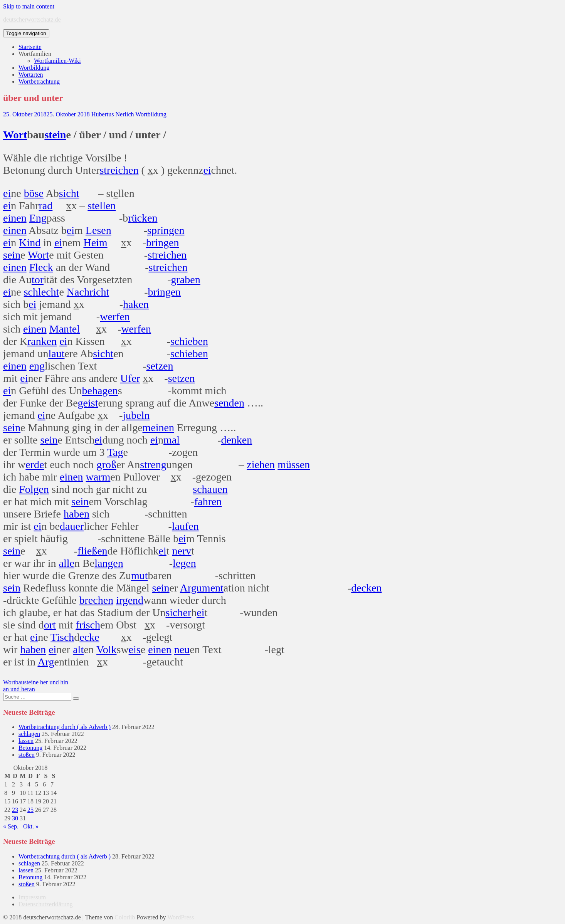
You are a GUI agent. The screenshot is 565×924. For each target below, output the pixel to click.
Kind (30, 243)
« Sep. (11, 826)
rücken (143, 218)
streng (153, 465)
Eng (38, 218)
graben (186, 280)
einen (15, 218)
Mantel (65, 329)
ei (207, 170)
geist (88, 403)
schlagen (29, 734)
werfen (115, 317)
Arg (46, 662)
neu (182, 649)
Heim (95, 243)
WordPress (181, 917)
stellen (102, 206)
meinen (158, 428)
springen (166, 230)
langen (109, 563)
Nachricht (88, 292)
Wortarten (31, 75)
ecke (89, 637)
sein (12, 255)
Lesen (98, 230)
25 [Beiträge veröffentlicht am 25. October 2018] (30, 810)
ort (50, 625)
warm (98, 477)
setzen (160, 366)
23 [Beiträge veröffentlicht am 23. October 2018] (15, 810)
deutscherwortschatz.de (32, 19)
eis (135, 649)
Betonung (30, 748)
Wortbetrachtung (39, 81)
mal (172, 440)
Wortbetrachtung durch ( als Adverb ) (65, 727)
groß (107, 465)
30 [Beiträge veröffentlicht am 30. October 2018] (15, 818)
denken (236, 440)
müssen (294, 465)
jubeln (136, 415)
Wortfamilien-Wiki (57, 61)
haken (136, 304)
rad (46, 206)
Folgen (34, 489)
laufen (185, 526)
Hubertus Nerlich (113, 114)
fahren (208, 501)
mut (140, 575)
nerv (182, 551)
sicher (178, 612)
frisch (88, 625)
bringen (163, 243)
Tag (115, 452)
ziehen (261, 465)
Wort (15, 135)
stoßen (27, 755)
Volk (106, 649)
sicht (69, 193)
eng (37, 366)
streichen (119, 170)
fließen (92, 551)
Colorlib (125, 917)
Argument (202, 588)
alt (78, 649)
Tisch (62, 637)
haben (77, 514)
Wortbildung (34, 68)
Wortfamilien (35, 54)
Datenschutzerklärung (45, 904)
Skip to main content (29, 6)
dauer (72, 526)
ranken (42, 341)
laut (56, 354)
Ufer (130, 378)
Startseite (30, 47)
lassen (26, 741)
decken (366, 588)
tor (38, 280)
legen (184, 563)
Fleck (41, 267)
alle (67, 563)
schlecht (42, 292)
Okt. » (31, 826)
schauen (210, 489)
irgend (130, 600)
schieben (189, 341)
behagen (100, 391)
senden (229, 403)
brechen (96, 600)
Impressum (32, 897)
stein (55, 135)
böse (34, 193)
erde (35, 465)
